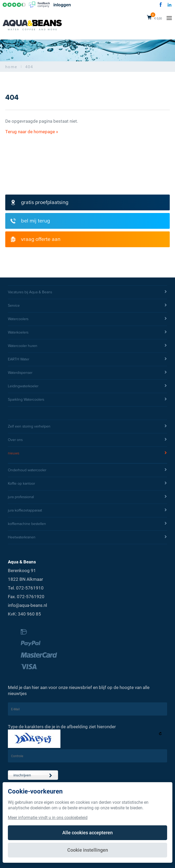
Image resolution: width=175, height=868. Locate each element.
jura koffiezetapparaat (87, 510)
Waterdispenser (87, 373)
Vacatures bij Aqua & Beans (87, 292)
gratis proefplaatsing (39, 202)
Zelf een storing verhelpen (87, 426)
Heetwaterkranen (87, 537)
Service (87, 306)
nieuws (87, 453)
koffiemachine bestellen (87, 524)
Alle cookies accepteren (87, 832)
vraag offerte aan (35, 239)
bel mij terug (30, 221)
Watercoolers (87, 319)
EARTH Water (87, 359)
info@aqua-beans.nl (27, 605)
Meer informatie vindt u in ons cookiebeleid (48, 817)
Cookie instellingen (88, 850)
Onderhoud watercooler (87, 470)
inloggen (62, 5)
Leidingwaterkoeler (87, 386)
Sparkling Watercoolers (87, 400)
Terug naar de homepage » (32, 132)
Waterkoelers (87, 333)
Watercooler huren (87, 346)
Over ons (87, 440)
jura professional (87, 497)
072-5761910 (30, 588)
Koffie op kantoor (87, 484)
